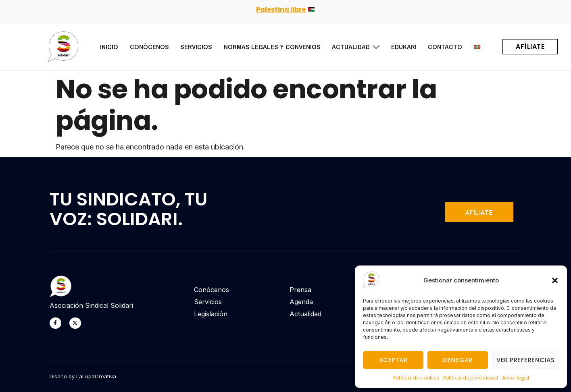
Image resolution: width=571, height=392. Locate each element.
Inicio (105, 47)
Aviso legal (516, 378)
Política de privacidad (471, 378)
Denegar (458, 360)
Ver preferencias (525, 360)
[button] (555, 280)
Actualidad (354, 47)
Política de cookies (416, 378)
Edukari (403, 47)
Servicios (193, 47)
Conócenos (146, 47)
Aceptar (393, 360)
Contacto (445, 47)
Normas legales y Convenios (270, 47)
